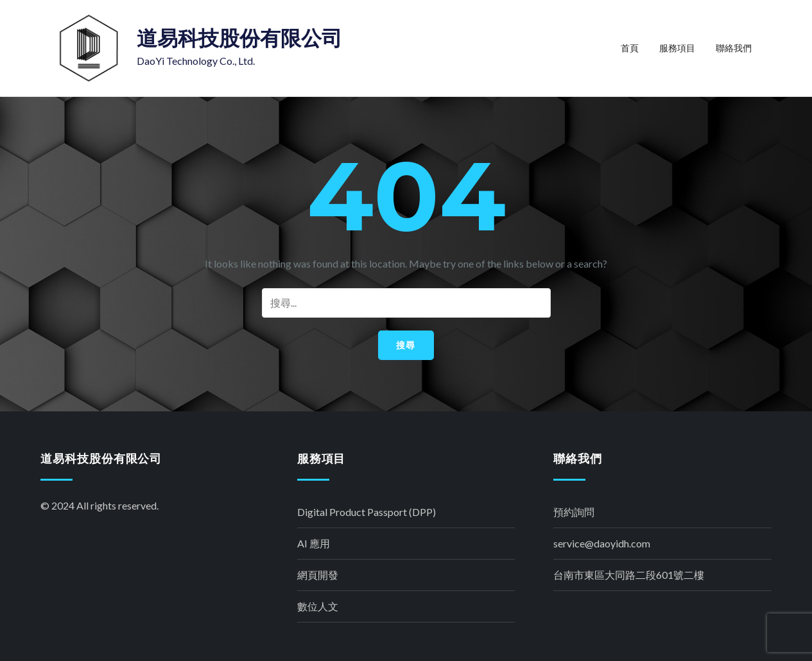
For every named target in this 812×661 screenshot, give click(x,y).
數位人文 (318, 606)
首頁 (630, 48)
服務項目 (677, 48)
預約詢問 (574, 512)
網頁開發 (318, 575)
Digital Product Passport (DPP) (367, 512)
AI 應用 (314, 543)
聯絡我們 (734, 48)
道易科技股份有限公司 (239, 38)
